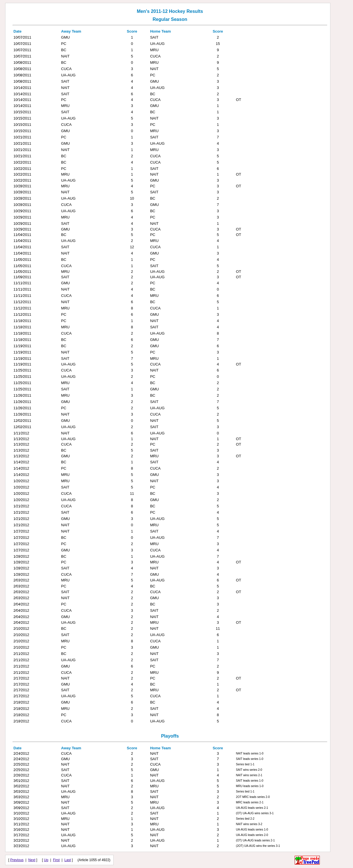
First (56, 860)
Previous (17, 860)
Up (46, 860)
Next (32, 860)
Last (68, 860)
